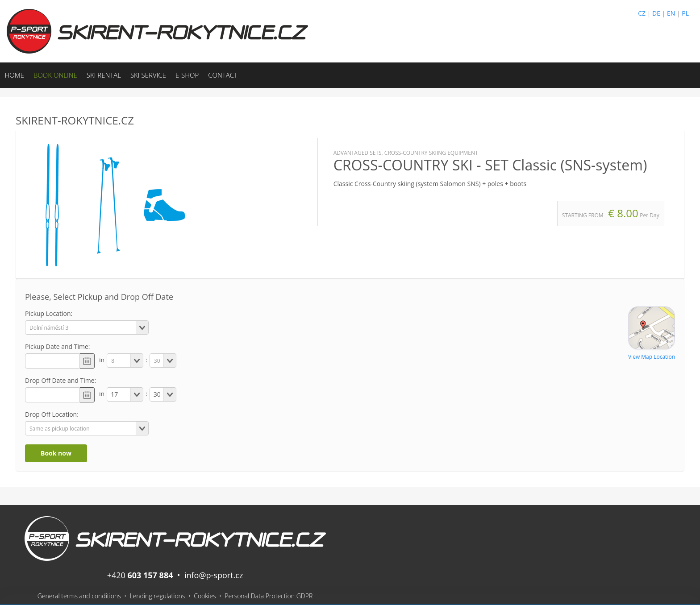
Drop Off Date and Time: (60, 380)
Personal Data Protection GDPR (269, 596)
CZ (642, 13)
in (102, 360)
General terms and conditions (79, 596)
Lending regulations (157, 596)
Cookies (205, 596)
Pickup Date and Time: (58, 346)
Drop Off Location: (52, 414)
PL (685, 13)
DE (656, 13)
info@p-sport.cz (214, 575)
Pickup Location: (49, 313)
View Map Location (652, 357)
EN (671, 13)
